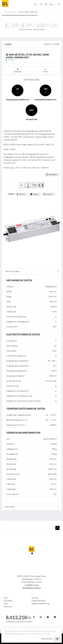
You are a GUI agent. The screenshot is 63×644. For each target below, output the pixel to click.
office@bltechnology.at (31, 588)
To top (57, 528)
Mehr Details (47, 639)
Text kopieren (53, 175)
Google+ (35, 194)
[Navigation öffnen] (59, 4)
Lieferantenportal (39, 601)
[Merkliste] (41, 4)
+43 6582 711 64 (32, 585)
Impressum (8, 606)
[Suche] (36, 4)
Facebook (22, 194)
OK (57, 639)
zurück (8, 44)
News (6, 598)
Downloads (10, 507)
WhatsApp (49, 194)
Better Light (17, 3)
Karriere (35, 598)
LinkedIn (55, 617)
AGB (5, 603)
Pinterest (48, 617)
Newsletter (8, 601)
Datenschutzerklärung (41, 603)
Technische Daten (12, 271)
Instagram (41, 617)
